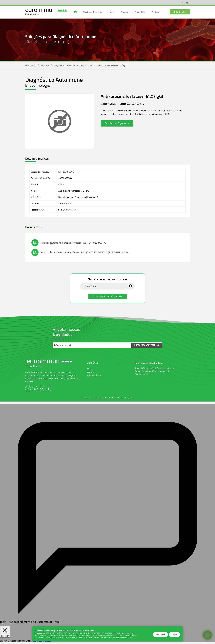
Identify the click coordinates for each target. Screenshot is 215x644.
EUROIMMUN (31, 65)
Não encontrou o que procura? (108, 279)
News (89, 368)
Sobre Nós (91, 372)
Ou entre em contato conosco (108, 296)
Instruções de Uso (94, 375)
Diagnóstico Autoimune (64, 65)
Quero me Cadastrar (147, 345)
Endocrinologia (86, 65)
